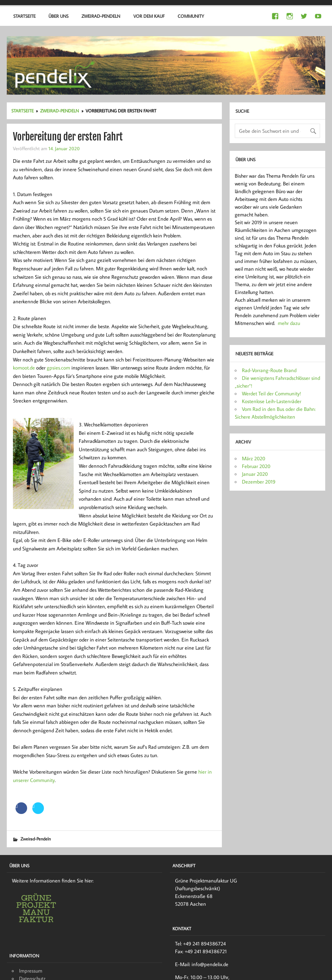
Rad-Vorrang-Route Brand (269, 370)
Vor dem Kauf (149, 16)
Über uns (58, 16)
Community (191, 16)
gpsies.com (58, 368)
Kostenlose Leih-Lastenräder (272, 401)
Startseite (24, 16)
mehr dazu (289, 323)
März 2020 (254, 458)
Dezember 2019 (259, 482)
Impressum (31, 971)
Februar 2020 (256, 466)
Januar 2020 (255, 474)
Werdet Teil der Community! (271, 393)
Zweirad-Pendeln (101, 16)
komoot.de (24, 368)
